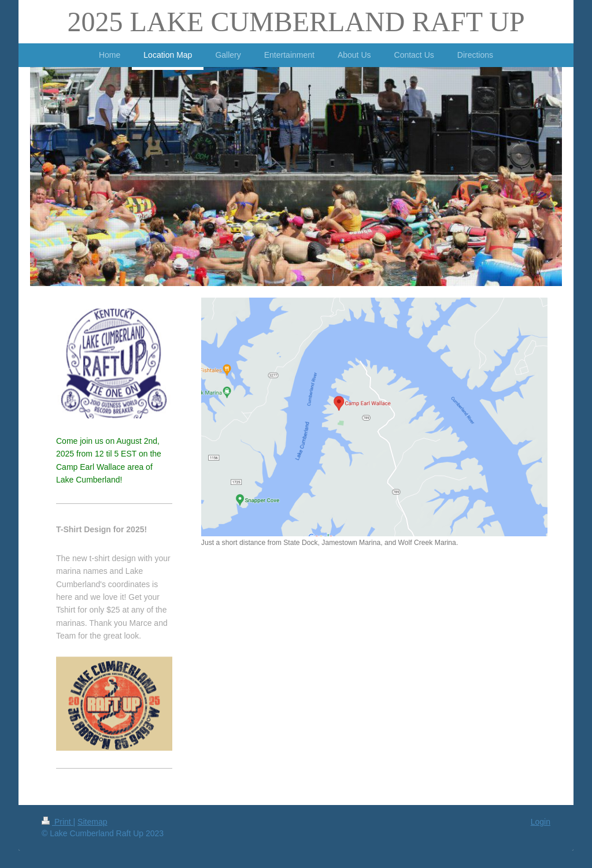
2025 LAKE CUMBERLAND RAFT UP (296, 22)
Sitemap (92, 822)
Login (541, 822)
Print (58, 822)
